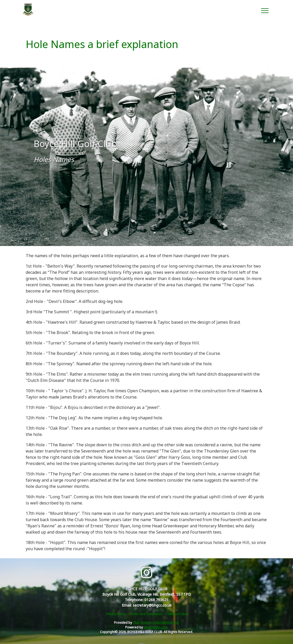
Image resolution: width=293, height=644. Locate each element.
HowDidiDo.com (156, 627)
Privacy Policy (116, 614)
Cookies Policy (177, 614)
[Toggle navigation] (265, 10)
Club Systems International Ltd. (156, 623)
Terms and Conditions (146, 614)
